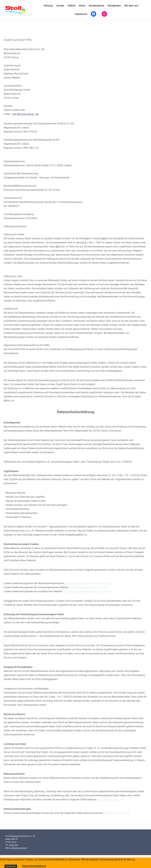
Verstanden (11, 866)
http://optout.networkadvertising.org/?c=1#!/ (90, 583)
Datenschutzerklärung (34, 866)
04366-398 (13, 845)
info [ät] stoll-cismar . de (25, 114)
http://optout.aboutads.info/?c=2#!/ (89, 587)
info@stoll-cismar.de (19, 848)
